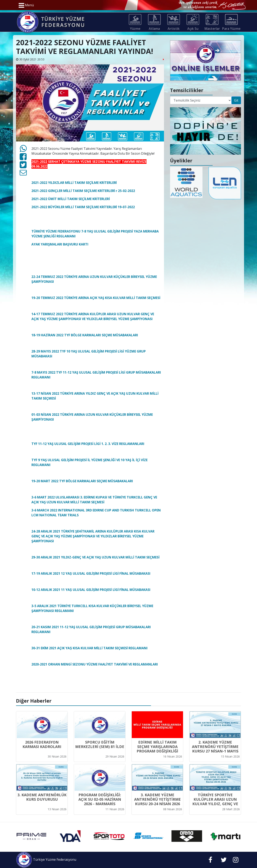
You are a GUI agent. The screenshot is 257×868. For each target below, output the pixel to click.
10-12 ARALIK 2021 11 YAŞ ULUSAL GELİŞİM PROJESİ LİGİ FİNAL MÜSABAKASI (91, 590)
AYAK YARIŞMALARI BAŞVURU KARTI (60, 244)
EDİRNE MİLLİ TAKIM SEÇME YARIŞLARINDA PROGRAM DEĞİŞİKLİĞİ (157, 747)
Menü (26, 5)
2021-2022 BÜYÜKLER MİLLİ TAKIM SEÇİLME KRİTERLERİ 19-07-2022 (83, 207)
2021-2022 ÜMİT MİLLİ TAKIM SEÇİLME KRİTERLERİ (71, 199)
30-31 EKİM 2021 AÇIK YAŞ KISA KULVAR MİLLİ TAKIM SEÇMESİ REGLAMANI (89, 648)
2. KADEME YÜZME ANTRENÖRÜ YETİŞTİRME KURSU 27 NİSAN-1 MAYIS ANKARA (215, 749)
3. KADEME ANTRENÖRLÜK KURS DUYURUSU (42, 797)
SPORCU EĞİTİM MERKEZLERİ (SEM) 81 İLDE (100, 744)
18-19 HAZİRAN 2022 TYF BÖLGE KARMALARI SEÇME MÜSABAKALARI (85, 335)
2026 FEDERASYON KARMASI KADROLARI (42, 744)
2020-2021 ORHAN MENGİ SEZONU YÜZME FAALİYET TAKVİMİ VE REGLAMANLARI (95, 664)
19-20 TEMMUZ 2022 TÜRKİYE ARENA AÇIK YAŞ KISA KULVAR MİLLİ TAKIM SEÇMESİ (96, 298)
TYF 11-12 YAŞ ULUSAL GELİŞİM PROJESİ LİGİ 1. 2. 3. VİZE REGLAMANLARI (88, 444)
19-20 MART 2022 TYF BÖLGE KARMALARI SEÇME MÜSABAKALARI (82, 481)
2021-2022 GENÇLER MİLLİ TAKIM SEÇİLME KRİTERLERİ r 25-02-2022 (83, 191)
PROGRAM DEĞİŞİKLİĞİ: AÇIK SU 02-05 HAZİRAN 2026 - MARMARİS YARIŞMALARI (100, 802)
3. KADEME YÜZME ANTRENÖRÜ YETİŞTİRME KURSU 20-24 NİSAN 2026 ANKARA (157, 802)
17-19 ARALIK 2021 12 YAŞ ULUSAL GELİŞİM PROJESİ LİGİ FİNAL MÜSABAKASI (91, 573)
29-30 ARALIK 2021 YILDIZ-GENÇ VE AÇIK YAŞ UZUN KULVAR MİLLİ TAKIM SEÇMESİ (95, 557)
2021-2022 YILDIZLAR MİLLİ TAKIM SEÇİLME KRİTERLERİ (74, 183)
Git (236, 100)
